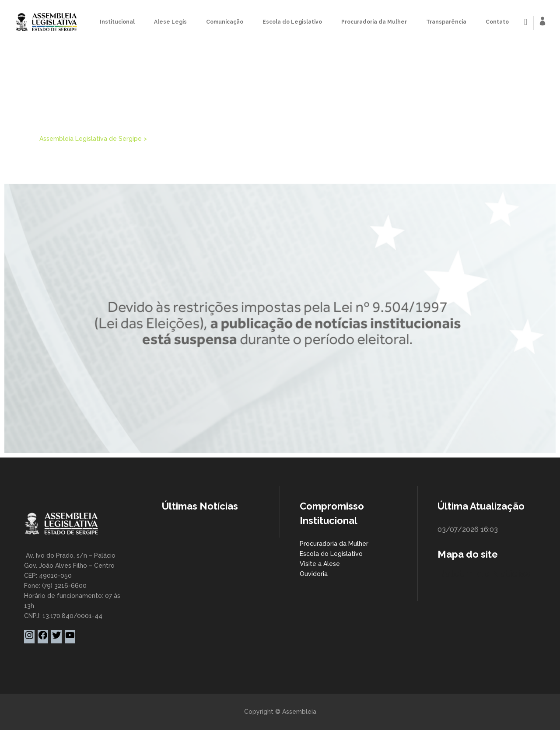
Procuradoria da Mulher (334, 544)
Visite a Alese (320, 564)
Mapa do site (468, 554)
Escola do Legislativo (331, 554)
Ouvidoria (314, 574)
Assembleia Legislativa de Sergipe (91, 139)
